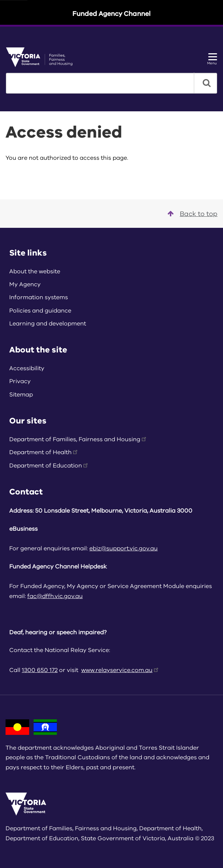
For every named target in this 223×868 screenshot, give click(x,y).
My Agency (25, 284)
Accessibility (27, 368)
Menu (212, 59)
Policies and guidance (40, 311)
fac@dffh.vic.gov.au (55, 596)
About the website (35, 271)
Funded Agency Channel (111, 14)
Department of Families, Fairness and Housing (78, 439)
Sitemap (21, 395)
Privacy (20, 381)
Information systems (39, 297)
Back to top (193, 214)
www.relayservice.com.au (120, 670)
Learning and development (48, 324)
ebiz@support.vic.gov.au (123, 548)
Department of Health (44, 452)
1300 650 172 (40, 670)
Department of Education (49, 466)
